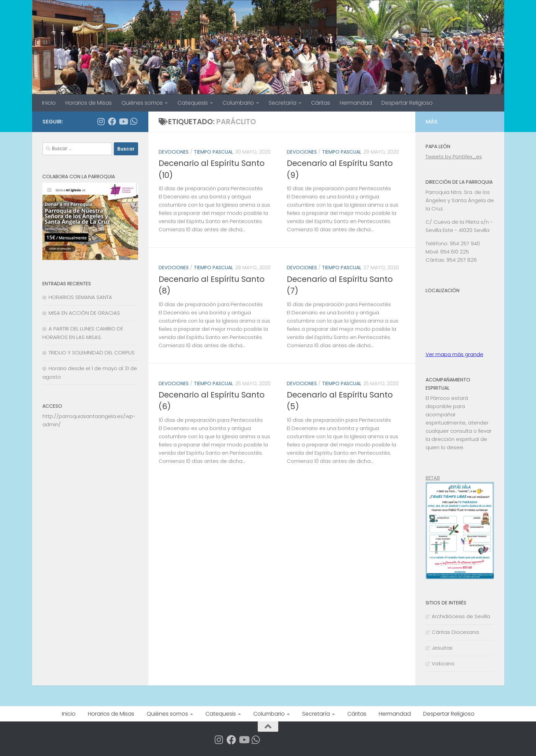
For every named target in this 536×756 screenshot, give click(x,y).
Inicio (49, 103)
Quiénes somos (142, 103)
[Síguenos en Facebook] (112, 121)
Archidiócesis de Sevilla (461, 616)
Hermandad (356, 103)
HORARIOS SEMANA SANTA (80, 297)
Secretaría (283, 103)
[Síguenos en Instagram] (101, 121)
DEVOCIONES (174, 152)
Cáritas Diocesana (455, 632)
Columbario (238, 103)
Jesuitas (442, 648)
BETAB (433, 478)
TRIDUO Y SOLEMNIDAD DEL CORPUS (92, 353)
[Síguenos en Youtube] (123, 121)
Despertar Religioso (407, 103)
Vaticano (443, 663)
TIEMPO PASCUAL (213, 152)
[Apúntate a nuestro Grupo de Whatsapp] (134, 121)
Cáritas (321, 103)
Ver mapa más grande (454, 354)
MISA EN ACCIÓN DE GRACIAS (84, 313)
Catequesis (193, 103)
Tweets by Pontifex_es (454, 157)
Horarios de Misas (89, 103)
